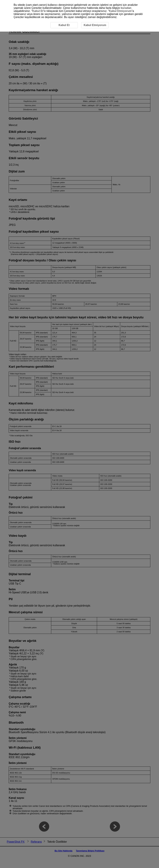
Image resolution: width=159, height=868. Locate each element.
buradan (126, 8)
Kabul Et (38, 11)
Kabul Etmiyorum (120, 11)
